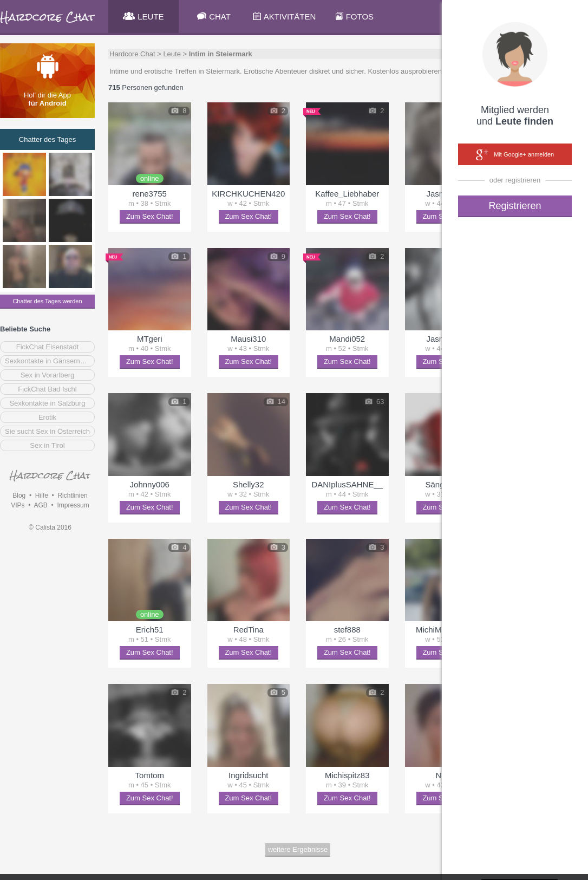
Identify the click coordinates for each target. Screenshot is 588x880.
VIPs (18, 505)
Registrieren (515, 206)
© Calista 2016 (50, 527)
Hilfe (42, 496)
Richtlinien (72, 496)
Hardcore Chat (132, 54)
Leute (172, 54)
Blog (19, 496)
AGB (40, 505)
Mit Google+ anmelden (515, 155)
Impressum (73, 505)
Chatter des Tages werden (47, 301)
